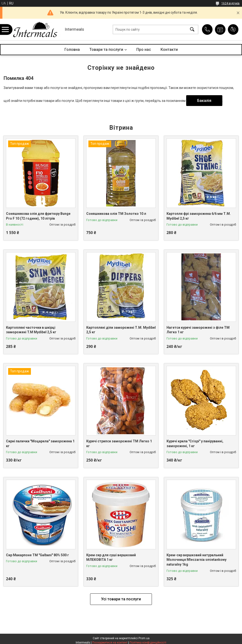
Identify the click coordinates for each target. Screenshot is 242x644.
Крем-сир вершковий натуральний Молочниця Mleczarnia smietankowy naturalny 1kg (196, 560)
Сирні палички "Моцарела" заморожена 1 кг (40, 444)
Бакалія (204, 101)
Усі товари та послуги (121, 599)
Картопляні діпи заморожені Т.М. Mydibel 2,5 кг (121, 330)
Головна (72, 50)
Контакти (169, 50)
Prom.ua (144, 638)
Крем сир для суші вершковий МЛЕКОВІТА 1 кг (111, 557)
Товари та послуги (106, 50)
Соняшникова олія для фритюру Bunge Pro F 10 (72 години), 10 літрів (38, 216)
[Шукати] (192, 30)
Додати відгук (233, 29)
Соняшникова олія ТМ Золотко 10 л (116, 214)
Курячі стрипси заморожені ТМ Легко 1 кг (119, 444)
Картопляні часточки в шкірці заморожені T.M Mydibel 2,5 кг (31, 330)
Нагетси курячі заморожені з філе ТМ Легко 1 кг (198, 330)
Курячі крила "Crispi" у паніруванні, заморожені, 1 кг (195, 444)
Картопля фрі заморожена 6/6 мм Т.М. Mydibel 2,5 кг (199, 216)
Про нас (144, 50)
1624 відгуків (230, 3)
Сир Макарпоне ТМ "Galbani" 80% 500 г (37, 555)
